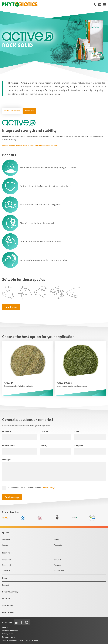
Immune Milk (59, 570)
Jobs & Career (8, 606)
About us (6, 599)
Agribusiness (8, 612)
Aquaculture (59, 545)
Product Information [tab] (12, 111)
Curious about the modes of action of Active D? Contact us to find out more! (30, 146)
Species (6, 533)
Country (43, 446)
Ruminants (6, 540)
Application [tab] (29, 111)
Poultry (5, 545)
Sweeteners (7, 570)
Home (5, 578)
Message (7, 460)
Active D (57, 560)
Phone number (9, 446)
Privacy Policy (48, 488)
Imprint (5, 627)
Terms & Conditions (10, 631)
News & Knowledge (11, 592)
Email (78, 431)
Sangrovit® (7, 560)
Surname (44, 431)
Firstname (7, 431)
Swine (56, 540)
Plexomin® (7, 565)
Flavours (57, 565)
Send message (12, 497)
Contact (6, 585)
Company (79, 446)
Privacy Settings (9, 637)
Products (6, 553)
